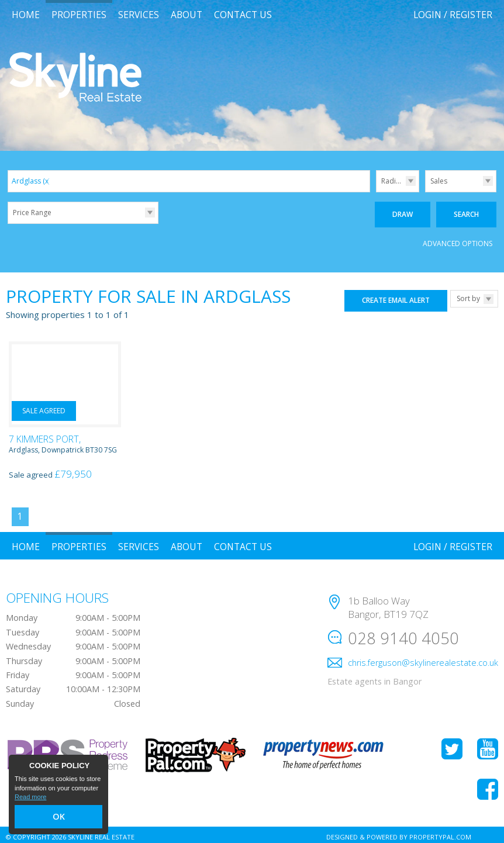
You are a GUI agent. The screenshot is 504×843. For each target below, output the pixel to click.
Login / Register (453, 15)
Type (425, 191)
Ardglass (31, 181)
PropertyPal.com (440, 832)
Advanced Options (458, 239)
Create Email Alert (396, 296)
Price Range (32, 213)
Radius (392, 181)
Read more (30, 800)
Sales (439, 181)
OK (58, 818)
